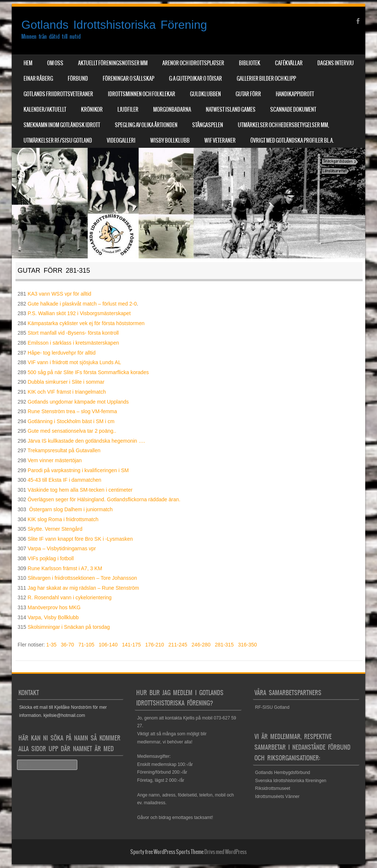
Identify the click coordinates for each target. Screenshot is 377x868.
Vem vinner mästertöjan (55, 460)
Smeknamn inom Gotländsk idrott (62, 125)
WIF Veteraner (220, 140)
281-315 (224, 645)
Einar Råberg (38, 79)
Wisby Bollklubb (170, 140)
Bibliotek (250, 63)
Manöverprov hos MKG (54, 607)
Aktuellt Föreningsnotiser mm (113, 63)
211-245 (178, 645)
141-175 (131, 645)
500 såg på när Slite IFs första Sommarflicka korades (88, 372)
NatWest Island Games (231, 109)
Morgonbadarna (172, 109)
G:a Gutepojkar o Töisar (195, 79)
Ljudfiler (128, 109)
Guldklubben (205, 94)
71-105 (87, 645)
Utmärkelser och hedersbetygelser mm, (283, 125)
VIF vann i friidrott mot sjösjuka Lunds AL (74, 362)
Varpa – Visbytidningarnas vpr (62, 548)
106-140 (108, 645)
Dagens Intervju (336, 63)
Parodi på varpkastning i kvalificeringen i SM (78, 470)
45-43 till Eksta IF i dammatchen (64, 480)
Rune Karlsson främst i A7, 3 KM (65, 568)
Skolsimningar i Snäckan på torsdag (69, 627)
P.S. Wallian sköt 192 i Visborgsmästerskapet (79, 313)
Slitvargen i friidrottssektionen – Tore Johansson (82, 578)
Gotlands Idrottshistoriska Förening (114, 25)
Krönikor (92, 109)
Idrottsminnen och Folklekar (142, 94)
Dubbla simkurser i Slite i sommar (66, 382)
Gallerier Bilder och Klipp (266, 79)
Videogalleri (121, 140)
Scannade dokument (293, 109)
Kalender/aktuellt (45, 109)
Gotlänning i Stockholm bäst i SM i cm (71, 421)
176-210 (154, 645)
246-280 (201, 645)
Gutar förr (248, 94)
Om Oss (55, 63)
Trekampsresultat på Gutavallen (64, 450)
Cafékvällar (289, 63)
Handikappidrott (295, 94)
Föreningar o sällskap (128, 79)
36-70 (67, 645)
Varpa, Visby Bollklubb (53, 617)
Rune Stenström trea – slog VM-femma (72, 411)
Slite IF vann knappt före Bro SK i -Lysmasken (80, 539)
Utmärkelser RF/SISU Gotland (58, 140)
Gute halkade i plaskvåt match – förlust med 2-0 (82, 304)
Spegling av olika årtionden (146, 125)
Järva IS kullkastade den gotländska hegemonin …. (86, 441)
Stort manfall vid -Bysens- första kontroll (73, 333)
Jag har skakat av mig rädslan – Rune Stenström (83, 588)
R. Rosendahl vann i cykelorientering (70, 597)
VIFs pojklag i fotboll (51, 558)
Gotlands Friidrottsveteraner (58, 94)
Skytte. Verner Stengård (55, 529)
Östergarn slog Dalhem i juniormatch (71, 509)
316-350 (247, 645)
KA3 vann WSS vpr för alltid (59, 294)
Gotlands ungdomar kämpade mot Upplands (78, 402)
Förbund (78, 79)
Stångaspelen (208, 125)
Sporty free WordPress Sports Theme (167, 852)
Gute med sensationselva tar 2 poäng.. (72, 431)
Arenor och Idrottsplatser (193, 63)
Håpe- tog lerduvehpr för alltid (61, 353)
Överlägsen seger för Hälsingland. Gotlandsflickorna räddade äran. (104, 499)
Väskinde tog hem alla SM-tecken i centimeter (80, 490)
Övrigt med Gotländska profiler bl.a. (292, 140)
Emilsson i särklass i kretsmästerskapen (73, 343)
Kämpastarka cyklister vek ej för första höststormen (86, 323)
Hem (28, 63)
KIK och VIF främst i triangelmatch (67, 392)
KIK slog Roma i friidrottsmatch (63, 519)
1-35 (52, 645)
